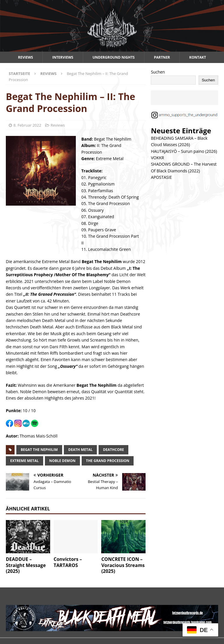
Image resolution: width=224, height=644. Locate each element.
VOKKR (157, 158)
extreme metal (24, 461)
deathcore (113, 450)
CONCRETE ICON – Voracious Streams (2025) (123, 565)
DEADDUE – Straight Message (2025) (26, 565)
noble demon (62, 461)
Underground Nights (114, 57)
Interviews (63, 57)
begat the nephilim (39, 450)
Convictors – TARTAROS (68, 562)
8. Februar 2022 (27, 125)
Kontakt (198, 57)
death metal (80, 450)
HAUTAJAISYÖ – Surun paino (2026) (184, 151)
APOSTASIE (161, 177)
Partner (162, 57)
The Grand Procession (108, 461)
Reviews (26, 57)
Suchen (158, 72)
